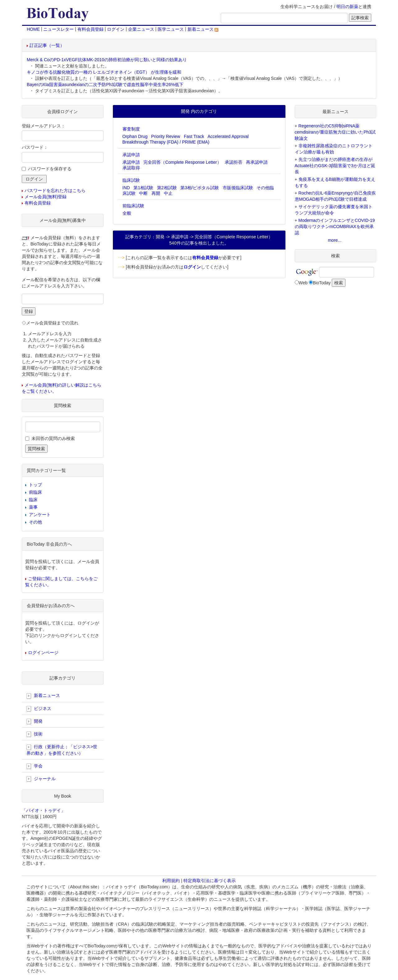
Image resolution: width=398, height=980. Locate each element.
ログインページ (43, 653)
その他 (35, 522)
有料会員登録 (90, 29)
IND (126, 188)
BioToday (322, 283)
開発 (35, 721)
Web (303, 283)
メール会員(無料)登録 (46, 197)
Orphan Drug (135, 136)
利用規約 (171, 881)
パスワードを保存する (50, 169)
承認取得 (131, 168)
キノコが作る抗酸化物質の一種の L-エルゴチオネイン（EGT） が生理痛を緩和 (104, 72)
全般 (127, 213)
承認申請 (131, 155)
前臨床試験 (133, 206)
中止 (168, 193)
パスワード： (35, 147)
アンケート (40, 515)
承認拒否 (234, 162)
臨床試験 (131, 180)
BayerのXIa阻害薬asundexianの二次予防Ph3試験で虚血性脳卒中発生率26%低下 (105, 85)
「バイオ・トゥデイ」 (44, 810)
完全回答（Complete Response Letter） (182, 162)
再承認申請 (257, 162)
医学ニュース (171, 29)
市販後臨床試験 (238, 188)
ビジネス (39, 709)
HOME (33, 29)
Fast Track (194, 136)
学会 (35, 766)
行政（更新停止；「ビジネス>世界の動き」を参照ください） (62, 750)
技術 (35, 734)
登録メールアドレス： (44, 126)
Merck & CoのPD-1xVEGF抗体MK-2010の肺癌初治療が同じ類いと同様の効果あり (107, 60)
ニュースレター (58, 29)
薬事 (33, 507)
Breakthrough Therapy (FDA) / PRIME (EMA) (166, 142)
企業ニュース (141, 29)
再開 (156, 193)
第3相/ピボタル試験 (200, 188)
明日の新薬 (347, 7)
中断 (143, 193)
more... (335, 240)
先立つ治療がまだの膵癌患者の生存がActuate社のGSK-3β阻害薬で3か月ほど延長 (335, 166)
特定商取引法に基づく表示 (210, 881)
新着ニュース (203, 29)
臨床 (33, 500)
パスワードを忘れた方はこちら (55, 190)
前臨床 (35, 492)
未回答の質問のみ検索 (53, 438)
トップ (35, 485)
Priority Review (166, 136)
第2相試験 (167, 188)
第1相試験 (143, 188)
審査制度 (131, 129)
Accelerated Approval (228, 136)
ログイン (116, 29)
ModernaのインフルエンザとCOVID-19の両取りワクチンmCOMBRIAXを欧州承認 (335, 227)
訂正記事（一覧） (47, 45)
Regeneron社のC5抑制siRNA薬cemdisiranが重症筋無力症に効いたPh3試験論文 (335, 132)
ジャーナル (41, 779)
